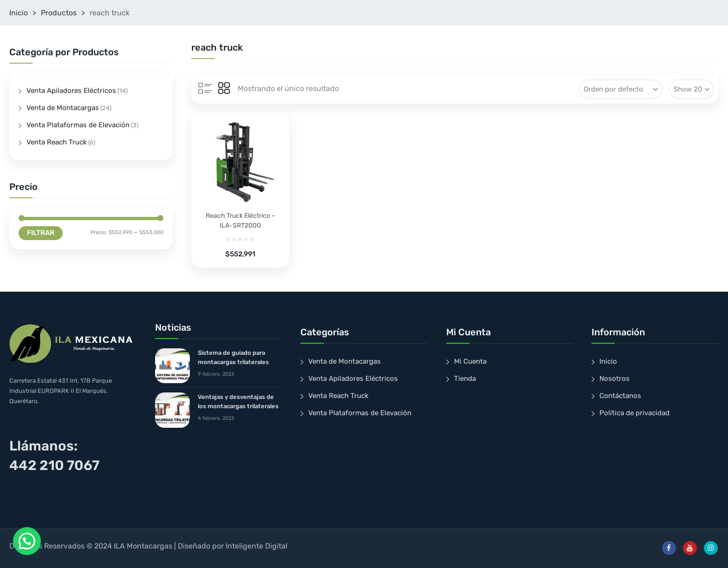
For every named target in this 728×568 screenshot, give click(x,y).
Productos (59, 13)
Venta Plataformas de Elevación (78, 125)
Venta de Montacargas (63, 108)
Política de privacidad (634, 413)
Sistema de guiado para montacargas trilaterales (233, 357)
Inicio (19, 13)
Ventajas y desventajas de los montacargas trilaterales (238, 402)
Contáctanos (620, 396)
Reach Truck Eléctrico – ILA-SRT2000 (240, 221)
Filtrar (41, 233)
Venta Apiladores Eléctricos (71, 91)
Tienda (465, 379)
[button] (27, 541)
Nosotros (614, 379)
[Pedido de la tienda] (621, 89)
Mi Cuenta (470, 361)
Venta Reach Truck (57, 142)
